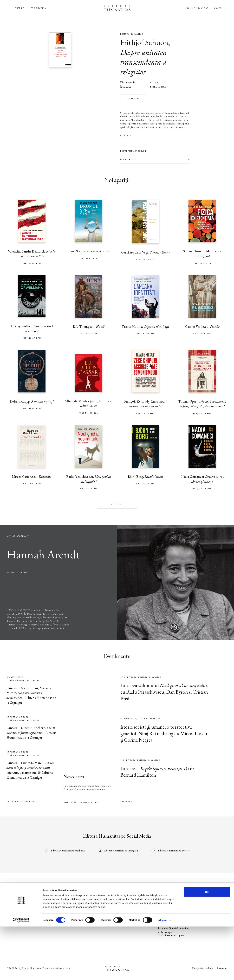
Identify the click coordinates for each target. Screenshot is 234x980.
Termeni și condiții (205, 907)
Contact (125, 921)
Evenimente (13, 910)
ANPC (200, 914)
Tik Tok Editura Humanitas (172, 907)
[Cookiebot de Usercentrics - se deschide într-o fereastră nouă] (21, 974)
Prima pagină (38, 8)
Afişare (162, 974)
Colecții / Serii (14, 914)
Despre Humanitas (130, 914)
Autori (10, 918)
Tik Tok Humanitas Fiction (172, 918)
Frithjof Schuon (144, 42)
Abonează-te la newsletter (81, 803)
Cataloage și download (132, 918)
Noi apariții (12, 903)
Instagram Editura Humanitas (174, 903)
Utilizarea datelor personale (211, 900)
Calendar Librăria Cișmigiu (23, 802)
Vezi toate (117, 504)
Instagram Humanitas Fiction (173, 914)
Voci (85, 921)
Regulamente (203, 910)
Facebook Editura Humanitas (173, 900)
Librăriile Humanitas (196, 8)
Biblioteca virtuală (130, 907)
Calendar (126, 802)
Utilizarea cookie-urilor (208, 903)
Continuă (126, 135)
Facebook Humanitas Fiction (173, 910)
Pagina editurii (14, 900)
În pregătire (13, 907)
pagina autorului (17, 573)
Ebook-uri (125, 910)
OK (207, 945)
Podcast (124, 903)
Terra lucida (158, 87)
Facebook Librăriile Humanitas (168, 923)
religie (154, 83)
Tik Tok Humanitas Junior (172, 935)
